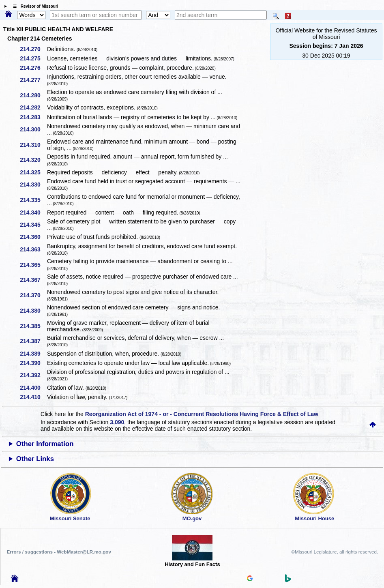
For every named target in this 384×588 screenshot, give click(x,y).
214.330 (33, 185)
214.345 (33, 225)
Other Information (45, 444)
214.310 (33, 145)
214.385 (33, 326)
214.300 (33, 129)
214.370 (33, 295)
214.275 (33, 58)
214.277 (33, 80)
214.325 (33, 172)
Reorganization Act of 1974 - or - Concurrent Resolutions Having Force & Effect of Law (202, 414)
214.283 (33, 117)
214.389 (33, 354)
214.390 (33, 363)
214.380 (33, 311)
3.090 (117, 422)
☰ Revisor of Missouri (34, 6)
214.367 (33, 280)
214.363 (33, 249)
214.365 (33, 265)
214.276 (33, 68)
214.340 (33, 212)
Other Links (35, 459)
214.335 (33, 200)
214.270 (33, 49)
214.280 (33, 95)
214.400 (33, 388)
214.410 (33, 397)
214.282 (33, 107)
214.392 (33, 375)
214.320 (33, 160)
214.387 (33, 341)
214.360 (33, 237)
